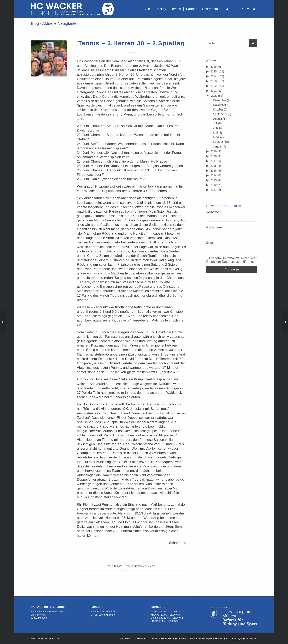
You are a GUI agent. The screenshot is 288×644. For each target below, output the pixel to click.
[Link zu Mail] (254, 9)
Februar (218, 142)
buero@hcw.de (107, 615)
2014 (213, 175)
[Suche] (227, 9)
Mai (215, 133)
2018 (213, 156)
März (216, 137)
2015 (213, 171)
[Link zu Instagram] (242, 9)
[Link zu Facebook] (248, 9)
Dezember (220, 100)
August (218, 119)
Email (210, 243)
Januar (217, 147)
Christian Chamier (144, 566)
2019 (213, 151)
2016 (213, 166)
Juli (215, 123)
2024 (213, 76)
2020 (214, 96)
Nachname (214, 227)
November (220, 105)
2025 (213, 71)
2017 (213, 161)
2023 (213, 81)
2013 (213, 180)
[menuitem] (147, 9)
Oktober (218, 110)
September (220, 114)
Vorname (213, 212)
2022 (213, 86)
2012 (213, 185)
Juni (216, 128)
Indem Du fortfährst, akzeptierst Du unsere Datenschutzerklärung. (231, 260)
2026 (213, 67)
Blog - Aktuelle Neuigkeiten (55, 23)
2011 (213, 190)
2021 (213, 91)
